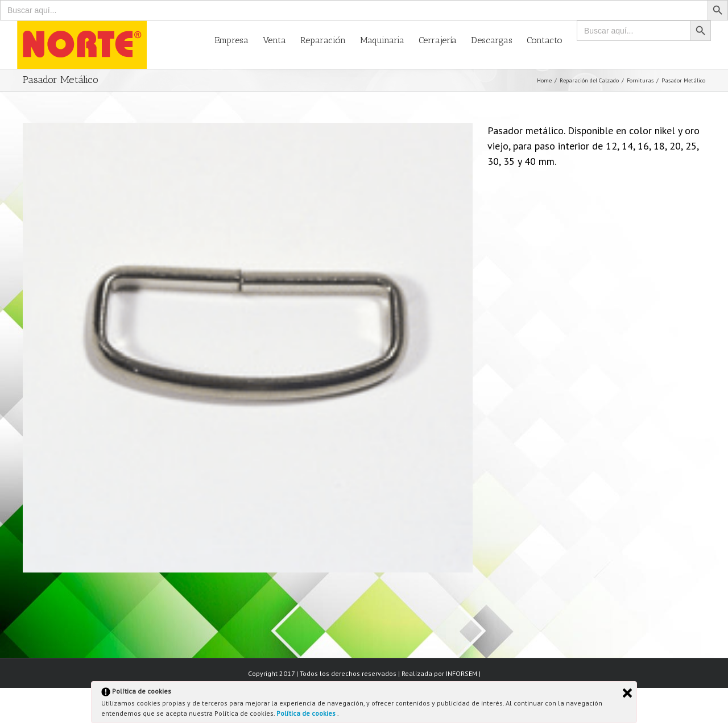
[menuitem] (239, 40)
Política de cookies (307, 713)
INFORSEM (462, 673)
